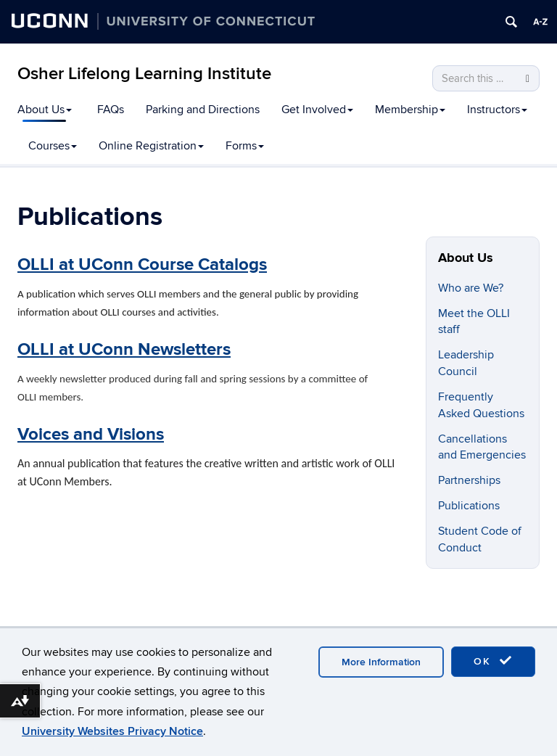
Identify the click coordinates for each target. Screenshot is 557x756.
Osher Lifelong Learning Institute (144, 74)
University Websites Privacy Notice (112, 731)
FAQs (111, 110)
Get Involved (317, 110)
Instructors (497, 110)
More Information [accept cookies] (381, 662)
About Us (45, 110)
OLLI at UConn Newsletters (124, 349)
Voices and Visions (91, 434)
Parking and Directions (203, 110)
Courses (53, 146)
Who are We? (471, 288)
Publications (469, 506)
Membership (410, 110)
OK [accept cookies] (493, 661)
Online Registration (151, 146)
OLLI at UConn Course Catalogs (142, 264)
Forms (245, 146)
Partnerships (469, 480)
